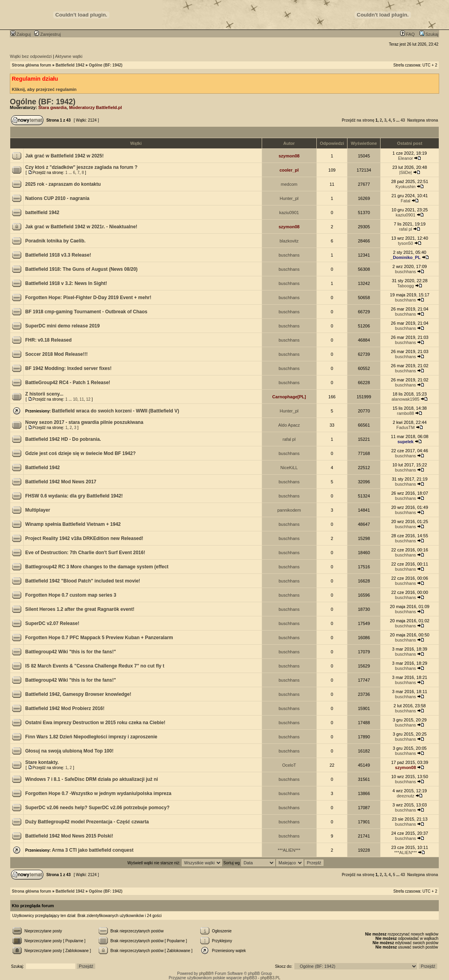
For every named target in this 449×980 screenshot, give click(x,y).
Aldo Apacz (289, 425)
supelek (406, 442)
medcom (289, 184)
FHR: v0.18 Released (48, 340)
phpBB (205, 974)
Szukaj (429, 34)
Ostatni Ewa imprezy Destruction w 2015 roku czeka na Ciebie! (95, 723)
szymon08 (289, 156)
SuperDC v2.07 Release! (52, 623)
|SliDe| (405, 172)
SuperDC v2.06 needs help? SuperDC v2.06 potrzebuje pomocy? (97, 808)
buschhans (289, 255)
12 (88, 399)
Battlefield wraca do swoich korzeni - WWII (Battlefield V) (115, 411)
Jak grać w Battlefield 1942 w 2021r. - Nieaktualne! (81, 227)
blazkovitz (289, 241)
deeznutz (406, 796)
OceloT (289, 765)
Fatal (405, 201)
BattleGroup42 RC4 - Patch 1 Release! (68, 383)
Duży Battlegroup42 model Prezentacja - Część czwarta (87, 822)
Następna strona (423, 120)
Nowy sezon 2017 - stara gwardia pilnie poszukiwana (84, 422)
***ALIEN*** (289, 850)
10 (75, 399)
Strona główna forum (31, 65)
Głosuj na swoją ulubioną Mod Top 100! (69, 751)
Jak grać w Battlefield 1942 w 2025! (64, 156)
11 (82, 399)
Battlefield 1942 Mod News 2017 (61, 482)
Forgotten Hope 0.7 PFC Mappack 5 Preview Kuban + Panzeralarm (99, 638)
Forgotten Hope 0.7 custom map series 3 (71, 595)
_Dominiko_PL (405, 257)
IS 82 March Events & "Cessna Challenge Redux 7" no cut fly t (95, 666)
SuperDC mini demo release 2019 (62, 326)
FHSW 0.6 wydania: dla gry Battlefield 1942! (74, 496)
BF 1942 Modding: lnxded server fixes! (68, 368)
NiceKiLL (289, 468)
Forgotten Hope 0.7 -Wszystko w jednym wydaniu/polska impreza (98, 793)
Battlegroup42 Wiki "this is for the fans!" (71, 652)
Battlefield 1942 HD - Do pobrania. (63, 439)
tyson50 (406, 243)
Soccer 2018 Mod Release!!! (56, 354)
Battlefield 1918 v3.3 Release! (58, 255)
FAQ (407, 34)
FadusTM (405, 427)
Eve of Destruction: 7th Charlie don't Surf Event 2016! (85, 553)
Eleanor (406, 158)
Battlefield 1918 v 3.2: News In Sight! (66, 283)
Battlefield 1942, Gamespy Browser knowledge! (78, 694)
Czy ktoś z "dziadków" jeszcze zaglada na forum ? (81, 167)
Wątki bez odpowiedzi (31, 56)
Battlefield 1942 (70, 65)
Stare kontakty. (42, 762)
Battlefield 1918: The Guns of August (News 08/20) (81, 269)
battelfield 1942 (42, 213)
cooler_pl (289, 170)
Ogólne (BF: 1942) (106, 65)
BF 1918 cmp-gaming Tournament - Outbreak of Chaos (86, 312)
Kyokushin (406, 187)
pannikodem (289, 510)
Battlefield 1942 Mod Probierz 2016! (65, 708)
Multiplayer (38, 510)
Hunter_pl (289, 198)
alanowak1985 (406, 399)
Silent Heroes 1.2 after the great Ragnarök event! (80, 609)
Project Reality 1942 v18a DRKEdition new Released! (84, 538)
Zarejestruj (47, 34)
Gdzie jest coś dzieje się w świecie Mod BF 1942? (80, 453)
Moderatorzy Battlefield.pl (95, 107)
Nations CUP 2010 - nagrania (57, 198)
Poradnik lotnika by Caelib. (55, 241)
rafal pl (406, 229)
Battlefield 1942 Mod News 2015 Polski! (69, 836)
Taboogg (405, 286)
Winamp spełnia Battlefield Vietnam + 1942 (73, 524)
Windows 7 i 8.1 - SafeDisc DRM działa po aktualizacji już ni (91, 779)
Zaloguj (21, 34)
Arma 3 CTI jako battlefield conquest (93, 850)
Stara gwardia (52, 107)
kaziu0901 (289, 213)
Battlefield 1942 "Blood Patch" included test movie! (83, 581)
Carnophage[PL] (289, 397)
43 (403, 120)
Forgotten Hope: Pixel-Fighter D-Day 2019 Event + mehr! (88, 298)
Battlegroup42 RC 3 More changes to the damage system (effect (97, 567)
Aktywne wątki (69, 56)
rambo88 (406, 413)
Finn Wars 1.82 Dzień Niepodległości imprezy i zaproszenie (91, 737)
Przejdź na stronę (358, 120)
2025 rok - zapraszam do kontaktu (63, 184)
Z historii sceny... (44, 394)
